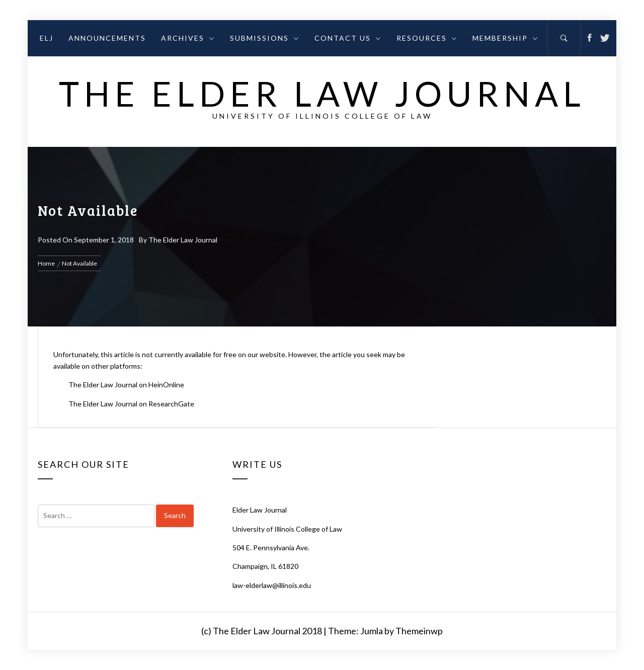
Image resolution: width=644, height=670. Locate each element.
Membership (505, 38)
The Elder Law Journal (322, 93)
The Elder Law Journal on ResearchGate (131, 404)
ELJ (47, 38)
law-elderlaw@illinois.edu (272, 585)
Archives (188, 38)
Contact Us (348, 38)
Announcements (107, 38)
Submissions (265, 38)
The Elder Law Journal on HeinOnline (126, 385)
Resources (427, 38)
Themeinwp (419, 631)
